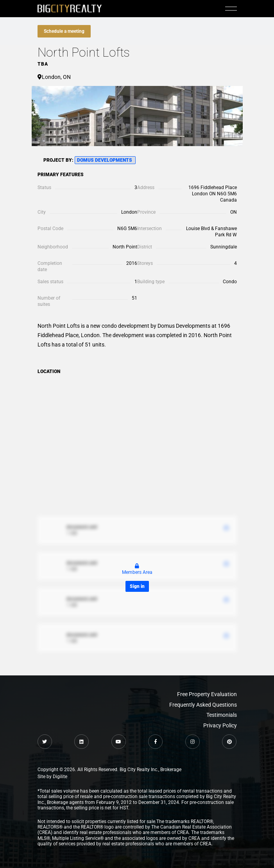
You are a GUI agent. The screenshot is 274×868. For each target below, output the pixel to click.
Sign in (137, 586)
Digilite (60, 777)
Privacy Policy (220, 725)
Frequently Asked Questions (203, 705)
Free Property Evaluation (207, 694)
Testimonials (222, 715)
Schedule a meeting (64, 31)
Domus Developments (105, 160)
